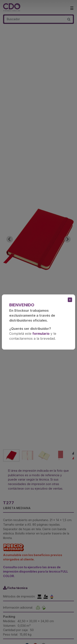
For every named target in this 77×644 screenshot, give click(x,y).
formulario (41, 334)
